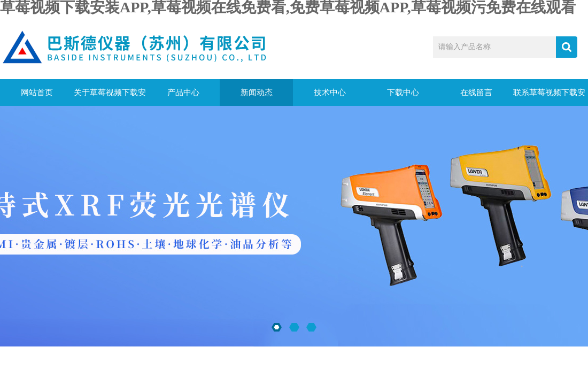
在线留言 (476, 93)
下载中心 (403, 93)
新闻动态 (257, 93)
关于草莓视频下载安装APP (110, 97)
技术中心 (330, 93)
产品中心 (183, 93)
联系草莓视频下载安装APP (549, 97)
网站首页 (37, 93)
